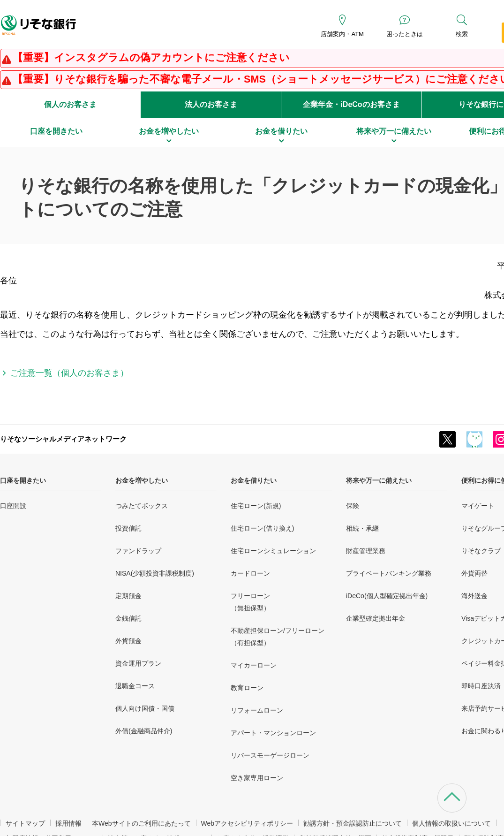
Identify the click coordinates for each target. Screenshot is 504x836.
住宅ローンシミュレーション (273, 551)
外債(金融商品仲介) (144, 731)
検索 (462, 34)
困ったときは (405, 34)
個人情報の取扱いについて (451, 823)
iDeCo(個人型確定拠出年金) (387, 596)
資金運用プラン (138, 663)
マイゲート (478, 506)
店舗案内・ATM (342, 34)
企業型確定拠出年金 (376, 618)
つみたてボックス (142, 506)
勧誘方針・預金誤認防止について (353, 823)
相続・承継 (362, 528)
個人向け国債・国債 (145, 708)
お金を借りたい (254, 480)
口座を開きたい (23, 480)
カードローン (250, 573)
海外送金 (474, 596)
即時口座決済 (481, 686)
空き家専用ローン (257, 778)
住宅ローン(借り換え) (262, 528)
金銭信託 (128, 618)
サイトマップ (25, 823)
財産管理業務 (366, 551)
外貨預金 (128, 641)
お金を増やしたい (142, 480)
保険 (353, 506)
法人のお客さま (211, 104)
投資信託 (128, 528)
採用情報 (68, 823)
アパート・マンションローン (273, 733)
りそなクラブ (481, 551)
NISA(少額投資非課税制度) (155, 573)
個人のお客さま (70, 104)
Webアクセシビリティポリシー (247, 823)
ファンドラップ (138, 551)
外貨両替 (474, 573)
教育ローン (247, 688)
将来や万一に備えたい (379, 480)
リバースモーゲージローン (270, 755)
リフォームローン (257, 710)
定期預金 (128, 596)
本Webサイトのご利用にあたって (141, 823)
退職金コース (135, 686)
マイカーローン (254, 665)
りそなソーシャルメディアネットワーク (63, 439)
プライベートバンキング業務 (389, 573)
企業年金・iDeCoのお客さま (351, 104)
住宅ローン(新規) (256, 506)
